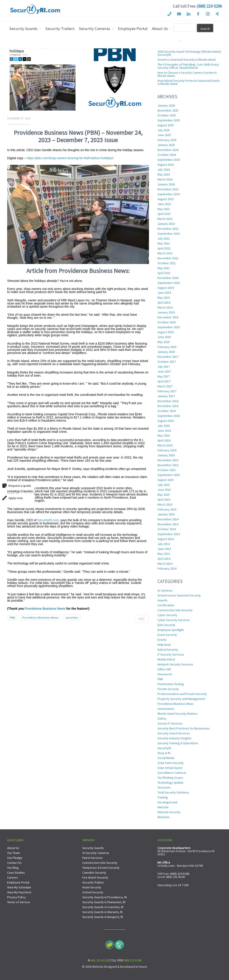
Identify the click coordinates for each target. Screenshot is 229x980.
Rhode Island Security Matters (178, 714)
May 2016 (164, 435)
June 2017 (164, 371)
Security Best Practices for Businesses (184, 728)
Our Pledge (15, 858)
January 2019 (166, 312)
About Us (13, 848)
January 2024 (166, 184)
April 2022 (164, 248)
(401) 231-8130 (175, 877)
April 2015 (164, 500)
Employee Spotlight (171, 630)
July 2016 (164, 426)
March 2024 (165, 179)
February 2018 (167, 347)
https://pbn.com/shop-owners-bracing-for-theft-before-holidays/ (70, 158)
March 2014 (165, 564)
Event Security (167, 635)
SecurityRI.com (48, 520)
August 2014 (166, 539)
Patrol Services (92, 858)
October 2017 (167, 362)
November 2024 (168, 150)
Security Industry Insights (174, 738)
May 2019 (164, 298)
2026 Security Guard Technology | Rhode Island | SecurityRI (189, 53)
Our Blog (13, 868)
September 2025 (169, 120)
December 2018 (168, 317)
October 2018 (167, 322)
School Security (93, 892)
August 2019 (166, 288)
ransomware (166, 709)
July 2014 (164, 544)
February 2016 (167, 450)
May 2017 (164, 376)
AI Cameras (165, 590)
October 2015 (167, 470)
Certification (166, 605)
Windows (163, 817)
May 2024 (164, 174)
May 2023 (164, 209)
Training (163, 797)
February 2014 (167, 568)
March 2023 (165, 219)
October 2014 (167, 529)
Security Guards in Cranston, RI (103, 907)
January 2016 (166, 455)
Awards (162, 600)
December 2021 (168, 258)
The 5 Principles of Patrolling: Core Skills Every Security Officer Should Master (188, 66)
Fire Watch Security (95, 877)
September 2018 (169, 327)
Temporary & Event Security (101, 868)
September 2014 (169, 534)
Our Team (14, 853)
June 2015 (164, 490)
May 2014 (164, 554)
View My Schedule (19, 887)
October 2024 (167, 155)
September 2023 (169, 194)
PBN (12, 618)
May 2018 (164, 342)
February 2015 (167, 509)
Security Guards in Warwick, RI (102, 912)
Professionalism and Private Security (182, 694)
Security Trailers (93, 882)
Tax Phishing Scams (170, 778)
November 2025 (168, 110)
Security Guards (93, 848)
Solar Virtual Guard (170, 768)
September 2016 (169, 416)
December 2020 (168, 278)
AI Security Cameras (96, 853)
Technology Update (170, 783)
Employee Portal (18, 882)
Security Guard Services (174, 733)
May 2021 (164, 268)
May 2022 (164, 243)
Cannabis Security (94, 873)
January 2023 (166, 224)
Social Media (166, 758)
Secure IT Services (170, 723)
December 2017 (168, 357)
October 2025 (167, 115)
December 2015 (168, 460)
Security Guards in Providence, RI (105, 897)
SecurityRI (164, 748)
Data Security (166, 625)
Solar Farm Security (171, 763)
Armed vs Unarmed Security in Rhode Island (187, 60)
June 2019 (164, 293)
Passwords (165, 674)
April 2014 (164, 559)
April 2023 (164, 214)
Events (162, 640)
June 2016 (164, 431)
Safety (162, 718)
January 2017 (166, 396)
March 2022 (165, 253)
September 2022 (169, 234)
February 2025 (167, 140)
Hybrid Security (168, 650)
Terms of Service (19, 902)
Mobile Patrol (166, 659)
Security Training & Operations (178, 743)
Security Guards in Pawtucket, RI (104, 902)
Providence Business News (45, 609)
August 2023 (166, 199)
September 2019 (169, 283)
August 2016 (166, 421)
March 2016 (165, 445)
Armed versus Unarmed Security (179, 595)
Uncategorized (167, 802)
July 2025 (164, 130)
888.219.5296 (133, 960)
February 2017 (167, 391)
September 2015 (169, 475)
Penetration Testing (171, 684)
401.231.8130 (100, 960)
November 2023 (168, 189)
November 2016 (168, 406)
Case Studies (16, 873)
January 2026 (166, 105)
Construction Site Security (175, 610)
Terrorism (164, 787)
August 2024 (166, 165)
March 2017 (165, 386)
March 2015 (165, 504)
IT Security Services (171, 654)
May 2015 (164, 495)
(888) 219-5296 (209, 6)
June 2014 (164, 549)
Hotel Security (92, 887)
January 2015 (166, 514)
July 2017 (164, 367)
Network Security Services (175, 664)
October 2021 (167, 263)
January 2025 (166, 145)
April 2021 (164, 273)
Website (163, 807)
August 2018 (166, 332)
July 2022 (164, 238)
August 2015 (166, 480)
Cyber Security (167, 615)
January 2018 (166, 352)
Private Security (168, 689)
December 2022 (168, 229)
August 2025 (166, 125)
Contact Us (14, 863)
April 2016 (164, 440)
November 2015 (168, 465)
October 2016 (167, 411)
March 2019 (165, 307)
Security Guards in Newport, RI (103, 917)
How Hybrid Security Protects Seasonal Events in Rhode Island (189, 82)
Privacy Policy (16, 897)
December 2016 (168, 401)
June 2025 (164, 135)
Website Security (169, 812)
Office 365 (164, 669)
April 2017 (164, 381)
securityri (72, 618)
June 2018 (164, 337)
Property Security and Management (181, 699)
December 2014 (168, 519)
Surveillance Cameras (172, 773)
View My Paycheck (19, 892)
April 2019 (164, 302)
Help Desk (164, 645)
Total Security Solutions (173, 792)
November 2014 (168, 524)
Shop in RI (164, 753)
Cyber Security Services (174, 620)
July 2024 (164, 169)
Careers (13, 877)
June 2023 (164, 204)
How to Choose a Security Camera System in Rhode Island (187, 74)
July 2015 (164, 485)
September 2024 (169, 160)
